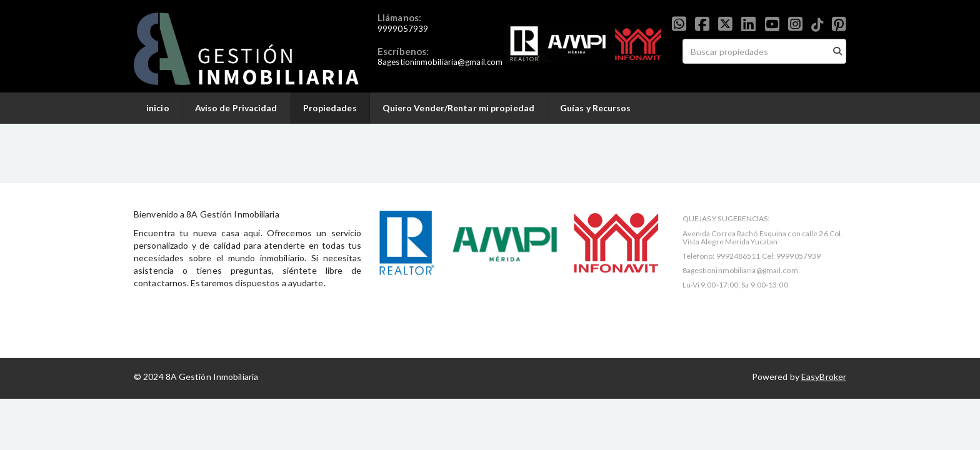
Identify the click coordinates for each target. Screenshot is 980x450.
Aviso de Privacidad (236, 108)
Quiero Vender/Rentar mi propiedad (458, 108)
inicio (158, 108)
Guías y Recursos (596, 108)
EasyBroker (824, 377)
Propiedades (330, 108)
